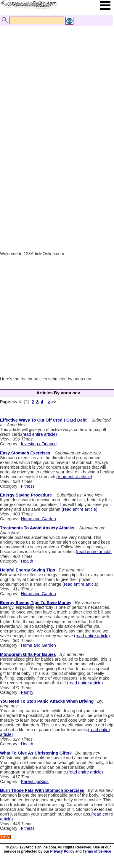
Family (27, 692)
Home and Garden (38, 519)
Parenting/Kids (35, 781)
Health (27, 561)
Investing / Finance (39, 444)
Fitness (28, 486)
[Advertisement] (56, 77)
